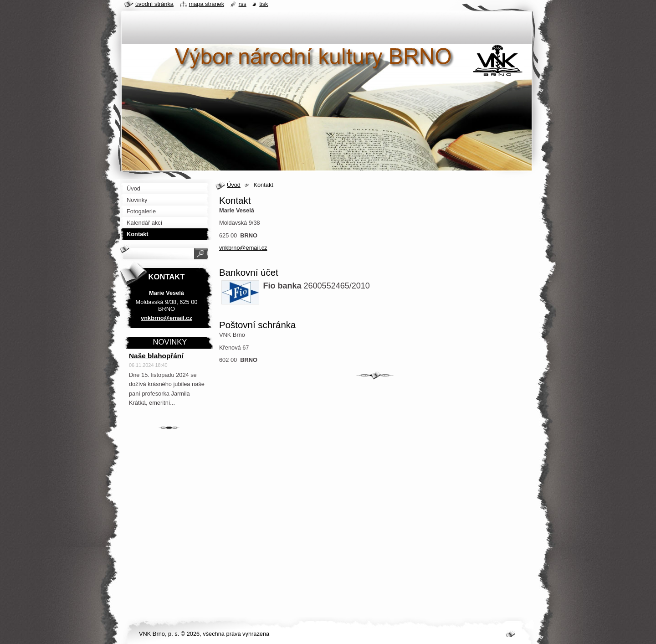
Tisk (264, 4)
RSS (243, 4)
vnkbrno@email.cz (243, 248)
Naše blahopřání (156, 356)
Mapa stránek (207, 4)
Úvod (234, 185)
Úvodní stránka (154, 4)
